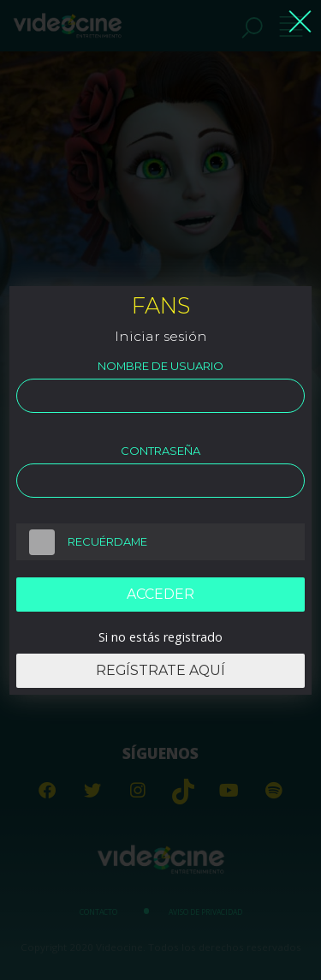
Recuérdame (82, 542)
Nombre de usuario (160, 366)
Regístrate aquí (160, 670)
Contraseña (160, 451)
